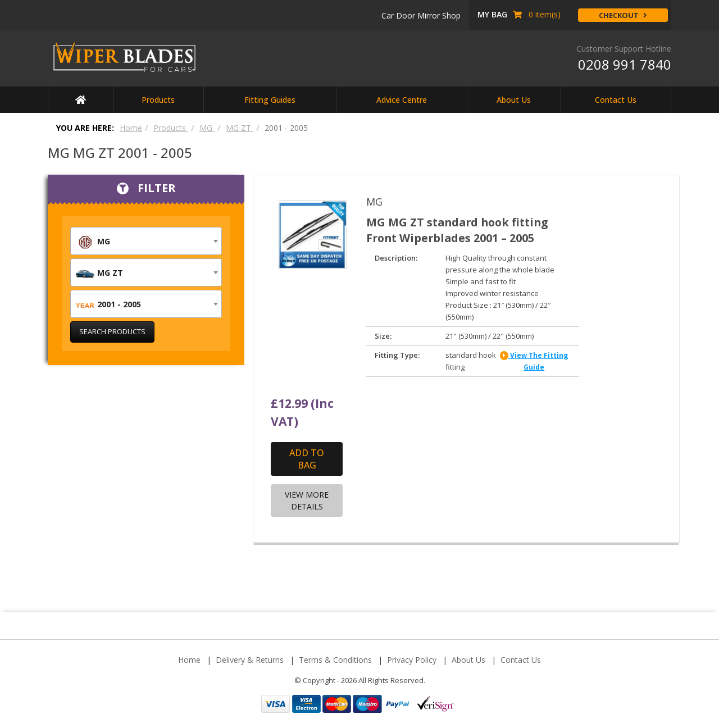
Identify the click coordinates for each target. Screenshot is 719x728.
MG (207, 128)
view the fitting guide (534, 362)
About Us (514, 100)
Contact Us (616, 100)
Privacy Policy (412, 660)
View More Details (307, 501)
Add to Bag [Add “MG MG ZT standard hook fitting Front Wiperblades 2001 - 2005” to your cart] (307, 459)
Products (158, 100)
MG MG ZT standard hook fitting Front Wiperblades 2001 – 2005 (460, 230)
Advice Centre (402, 100)
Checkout (623, 15)
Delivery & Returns (250, 660)
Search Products (112, 331)
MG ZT (240, 128)
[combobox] (146, 241)
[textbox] (146, 242)
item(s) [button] (519, 14)
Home (131, 128)
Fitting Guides (270, 100)
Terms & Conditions (335, 660)
